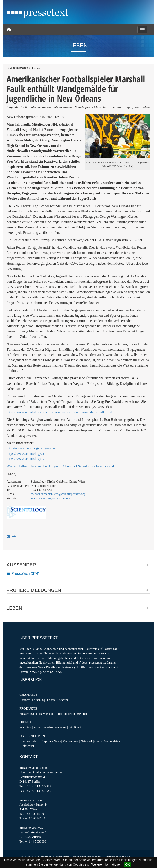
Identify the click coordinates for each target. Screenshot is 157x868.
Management (71, 741)
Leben (51, 700)
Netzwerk (87, 741)
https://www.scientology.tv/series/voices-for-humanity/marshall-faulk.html (59, 412)
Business (25, 700)
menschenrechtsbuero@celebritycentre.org (58, 494)
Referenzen (28, 746)
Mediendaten (112, 741)
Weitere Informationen (106, 864)
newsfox (48, 727)
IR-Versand (46, 714)
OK (127, 864)
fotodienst (75, 727)
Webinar (82, 714)
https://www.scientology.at (25, 454)
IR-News (62, 700)
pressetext (25, 727)
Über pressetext (29, 741)
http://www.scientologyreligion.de (31, 448)
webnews (61, 727)
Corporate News (51, 741)
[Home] (9, 30)
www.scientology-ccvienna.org (51, 498)
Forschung (39, 700)
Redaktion (61, 714)
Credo (98, 741)
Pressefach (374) (23, 574)
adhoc (37, 727)
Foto (72, 714)
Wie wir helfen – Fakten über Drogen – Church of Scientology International (60, 466)
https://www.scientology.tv (25, 459)
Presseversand (28, 714)
